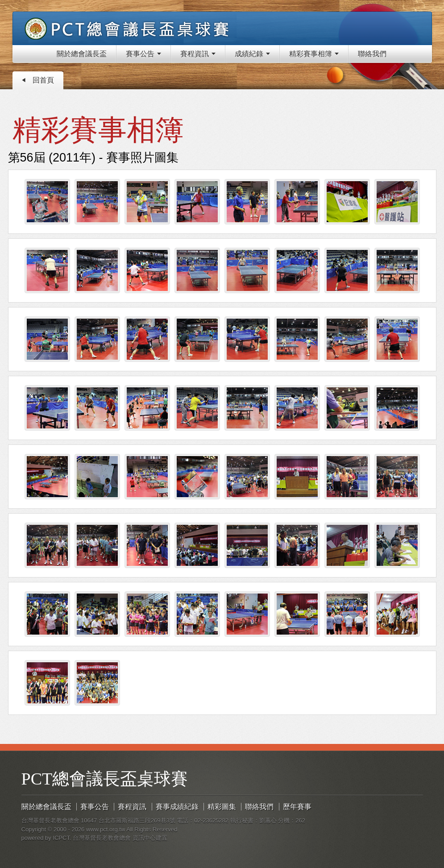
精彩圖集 (222, 807)
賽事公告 (95, 807)
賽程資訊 (132, 807)
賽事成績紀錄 (177, 807)
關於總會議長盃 (46, 807)
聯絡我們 (259, 807)
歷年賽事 (297, 807)
